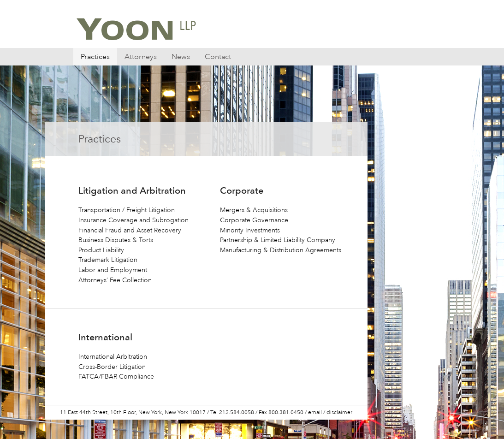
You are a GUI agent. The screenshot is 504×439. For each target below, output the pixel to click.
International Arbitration (113, 357)
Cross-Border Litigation (112, 367)
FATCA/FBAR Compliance (116, 377)
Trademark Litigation (108, 260)
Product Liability (101, 250)
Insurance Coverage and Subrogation (133, 220)
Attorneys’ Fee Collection (115, 280)
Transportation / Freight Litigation (127, 210)
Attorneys (141, 57)
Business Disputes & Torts (116, 240)
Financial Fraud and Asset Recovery (130, 230)
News (181, 57)
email (315, 412)
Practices (95, 57)
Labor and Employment (113, 270)
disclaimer (339, 412)
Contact (218, 57)
